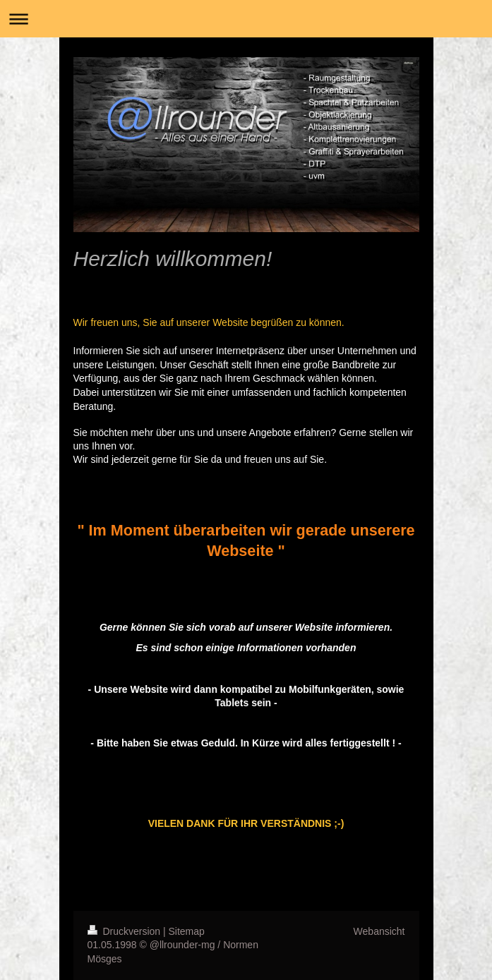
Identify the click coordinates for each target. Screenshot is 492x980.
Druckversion (125, 931)
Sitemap (187, 931)
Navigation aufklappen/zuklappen (246, 19)
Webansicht (379, 931)
